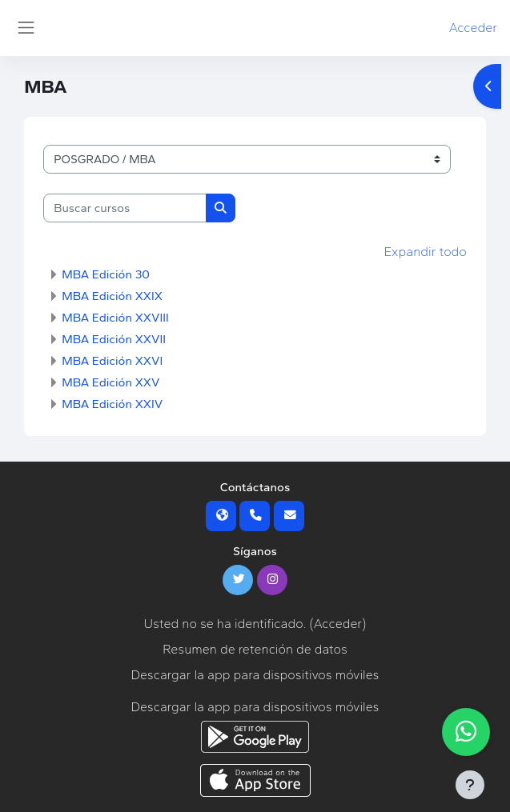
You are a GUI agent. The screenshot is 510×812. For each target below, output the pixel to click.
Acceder (473, 28)
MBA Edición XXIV (112, 404)
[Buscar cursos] (125, 208)
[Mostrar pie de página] (470, 785)
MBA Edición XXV (110, 382)
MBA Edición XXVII (114, 339)
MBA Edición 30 (106, 274)
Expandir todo (426, 252)
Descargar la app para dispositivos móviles (255, 675)
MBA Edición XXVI (112, 361)
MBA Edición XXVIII (115, 318)
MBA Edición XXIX (112, 296)
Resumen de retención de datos (255, 649)
